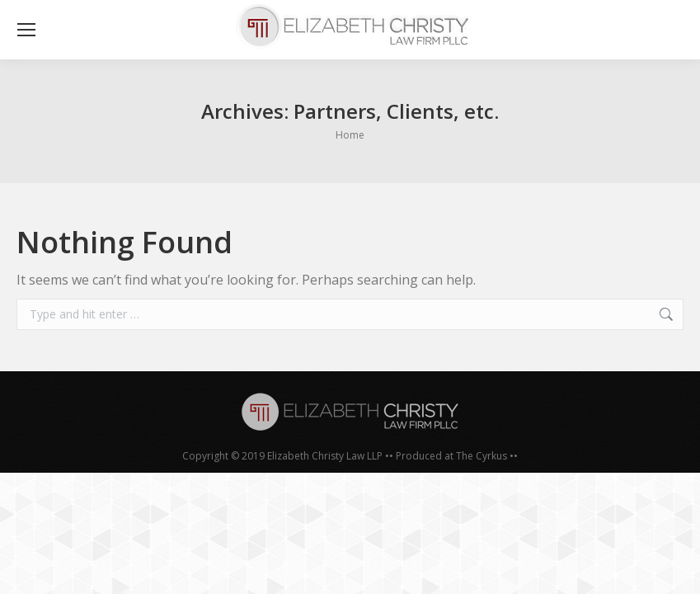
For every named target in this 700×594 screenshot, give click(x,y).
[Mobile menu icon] (26, 30)
